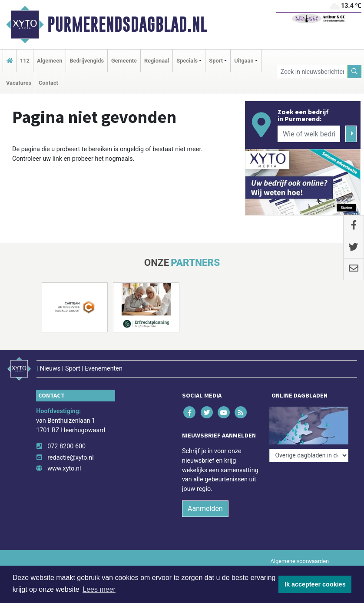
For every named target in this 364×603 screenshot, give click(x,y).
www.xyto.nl (64, 469)
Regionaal (157, 61)
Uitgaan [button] (244, 61)
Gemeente (124, 61)
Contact (48, 83)
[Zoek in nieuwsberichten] (312, 71)
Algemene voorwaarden (300, 561)
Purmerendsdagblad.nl (127, 24)
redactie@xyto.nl (71, 458)
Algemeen (50, 61)
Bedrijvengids (87, 61)
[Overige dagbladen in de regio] (309, 456)
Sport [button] (216, 61)
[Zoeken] (354, 71)
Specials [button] (187, 61)
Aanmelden (205, 509)
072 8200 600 (66, 446)
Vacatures (19, 83)
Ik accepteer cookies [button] (315, 584)
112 (25, 61)
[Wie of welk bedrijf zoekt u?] (309, 134)
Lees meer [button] (99, 589)
